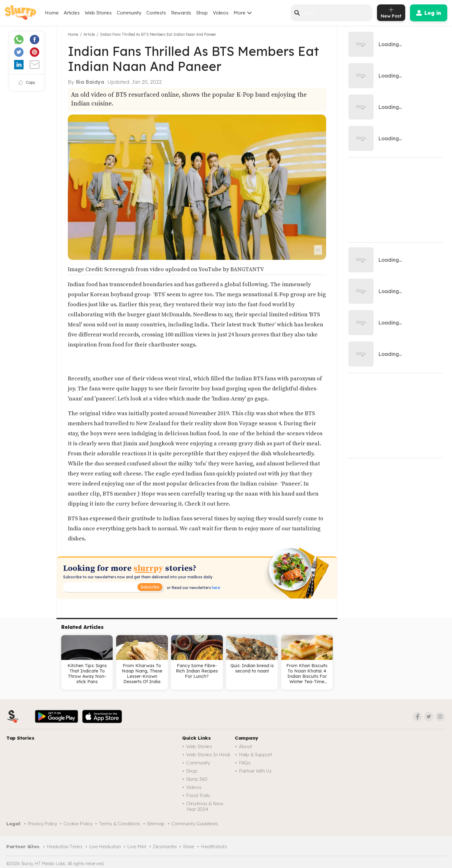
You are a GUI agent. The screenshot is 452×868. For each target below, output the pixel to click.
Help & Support (256, 755)
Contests (156, 13)
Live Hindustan (105, 847)
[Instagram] (440, 717)
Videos (221, 13)
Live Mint (137, 847)
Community (129, 13)
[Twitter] (429, 717)
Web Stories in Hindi (208, 755)
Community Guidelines (195, 824)
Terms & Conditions (120, 824)
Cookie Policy (78, 824)
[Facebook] (417, 717)
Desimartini (165, 847)
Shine (189, 847)
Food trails (198, 795)
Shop (202, 13)
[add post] (391, 13)
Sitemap (156, 824)
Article (89, 34)
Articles (72, 13)
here (215, 588)
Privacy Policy (42, 824)
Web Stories (98, 13)
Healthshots (214, 847)
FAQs (245, 763)
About (245, 746)
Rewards (181, 13)
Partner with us (255, 771)
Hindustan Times (65, 847)
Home (52, 13)
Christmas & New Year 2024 (205, 806)
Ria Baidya (90, 82)
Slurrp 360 (197, 779)
